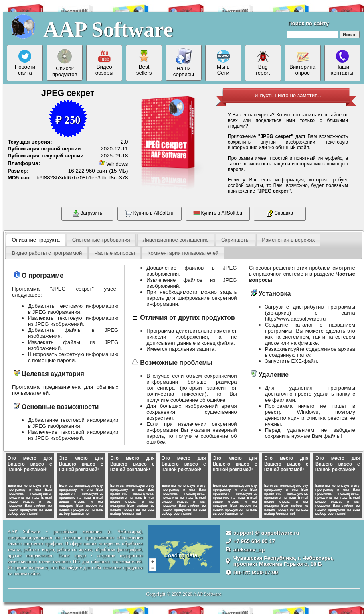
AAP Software (108, 29)
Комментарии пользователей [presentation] (183, 253)
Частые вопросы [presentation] (114, 253)
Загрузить (87, 213)
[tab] (36, 240)
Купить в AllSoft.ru (149, 213)
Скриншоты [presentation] (235, 240)
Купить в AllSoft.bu (218, 213)
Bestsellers (144, 63)
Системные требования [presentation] (101, 240)
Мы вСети (223, 63)
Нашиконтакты (342, 63)
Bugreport (263, 63)
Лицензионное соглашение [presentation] (176, 240)
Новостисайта (25, 63)
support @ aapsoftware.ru (266, 533)
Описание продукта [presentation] (35, 240)
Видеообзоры (104, 63)
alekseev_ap (249, 550)
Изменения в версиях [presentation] (288, 240)
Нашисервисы (184, 63)
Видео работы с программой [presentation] (47, 253)
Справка (280, 213)
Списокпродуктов (65, 63)
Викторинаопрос (302, 63)
